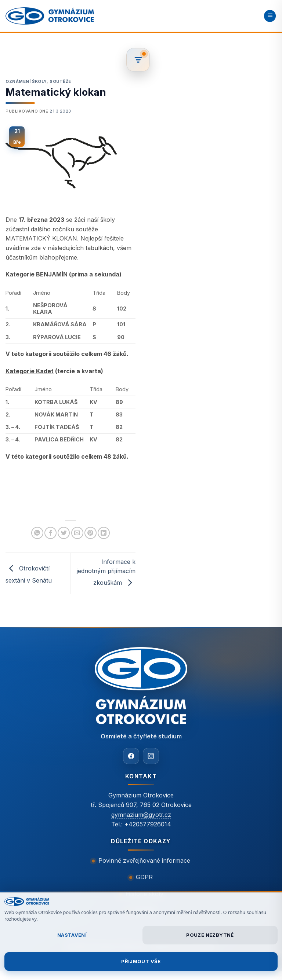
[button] (270, 16)
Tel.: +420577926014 (141, 824)
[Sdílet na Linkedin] (104, 533)
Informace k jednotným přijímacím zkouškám (106, 572)
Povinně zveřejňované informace (144, 860)
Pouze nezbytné (210, 935)
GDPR (144, 877)
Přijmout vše (141, 961)
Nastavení (72, 935)
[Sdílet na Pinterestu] (91, 533)
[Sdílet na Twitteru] (64, 533)
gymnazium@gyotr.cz (141, 815)
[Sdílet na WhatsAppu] (37, 533)
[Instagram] (151, 756)
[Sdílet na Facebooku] (50, 533)
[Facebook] (131, 756)
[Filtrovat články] (138, 60)
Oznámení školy (26, 81)
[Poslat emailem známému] (77, 533)
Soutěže (60, 81)
